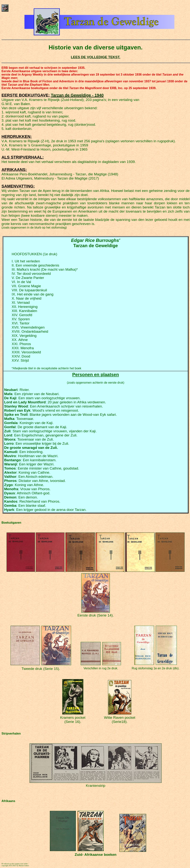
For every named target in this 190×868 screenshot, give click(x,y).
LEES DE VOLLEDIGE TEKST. (96, 57)
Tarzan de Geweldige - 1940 (77, 95)
